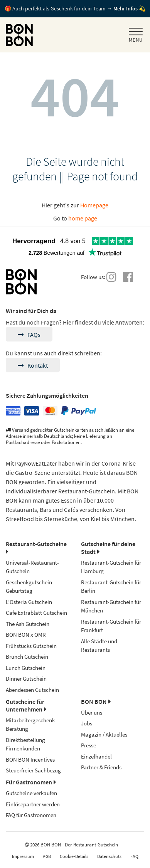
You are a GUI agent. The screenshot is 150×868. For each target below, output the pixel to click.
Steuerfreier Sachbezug (33, 770)
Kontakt (33, 365)
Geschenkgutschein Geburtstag (29, 587)
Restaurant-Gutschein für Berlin (111, 587)
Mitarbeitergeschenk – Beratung (32, 725)
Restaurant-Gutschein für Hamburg (111, 567)
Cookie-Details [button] (74, 856)
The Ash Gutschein (28, 624)
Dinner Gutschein (26, 679)
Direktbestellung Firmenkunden (25, 744)
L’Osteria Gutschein (29, 602)
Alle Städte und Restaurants (99, 646)
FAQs (29, 335)
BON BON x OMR (26, 635)
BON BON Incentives (30, 759)
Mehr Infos (126, 8)
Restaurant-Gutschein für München (111, 606)
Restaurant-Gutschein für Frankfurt (111, 626)
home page (83, 218)
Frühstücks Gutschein (31, 646)
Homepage (94, 205)
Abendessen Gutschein (32, 690)
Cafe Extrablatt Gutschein (36, 613)
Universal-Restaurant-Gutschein (32, 567)
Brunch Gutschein (27, 657)
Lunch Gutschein (26, 668)
